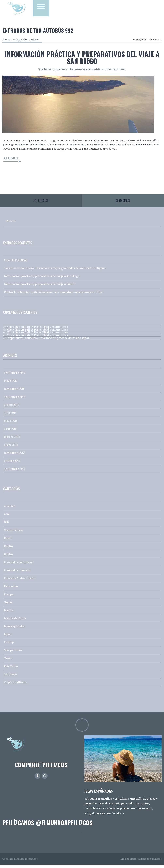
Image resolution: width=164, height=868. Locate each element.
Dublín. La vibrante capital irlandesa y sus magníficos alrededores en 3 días (54, 295)
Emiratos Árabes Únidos (20, 581)
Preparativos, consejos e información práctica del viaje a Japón (48, 341)
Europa (9, 597)
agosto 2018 (12, 408)
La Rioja (9, 645)
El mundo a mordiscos (19, 565)
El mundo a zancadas (18, 573)
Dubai (8, 541)
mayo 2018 (11, 424)
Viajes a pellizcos (31, 40)
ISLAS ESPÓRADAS (16, 263)
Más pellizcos (13, 653)
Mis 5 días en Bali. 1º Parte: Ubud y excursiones (37, 330)
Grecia (8, 605)
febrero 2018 (12, 440)
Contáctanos (123, 202)
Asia (7, 517)
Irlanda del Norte (15, 621)
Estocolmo (11, 589)
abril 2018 (10, 432)
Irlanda (9, 613)
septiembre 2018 (15, 400)
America (7, 40)
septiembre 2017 (15, 472)
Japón (8, 637)
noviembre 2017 (14, 456)
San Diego (17, 40)
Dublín (8, 549)
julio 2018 (10, 416)
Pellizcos (41, 202)
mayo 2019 (11, 384)
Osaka (8, 661)
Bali (7, 525)
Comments (155, 40)
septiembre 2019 (15, 376)
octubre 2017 (12, 464)
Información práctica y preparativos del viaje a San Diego (82, 57)
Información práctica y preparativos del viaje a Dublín (40, 287)
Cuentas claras (14, 533)
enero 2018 (11, 448)
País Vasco (11, 669)
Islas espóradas (14, 629)
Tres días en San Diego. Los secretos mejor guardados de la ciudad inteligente (55, 271)
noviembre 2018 (14, 392)
